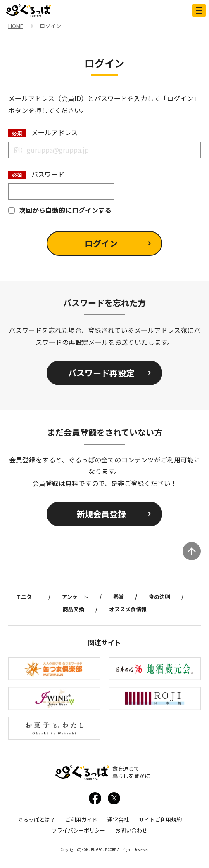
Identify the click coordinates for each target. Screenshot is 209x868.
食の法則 (159, 597)
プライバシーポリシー (78, 830)
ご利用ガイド (81, 820)
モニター (26, 597)
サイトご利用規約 (160, 820)
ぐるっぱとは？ (37, 820)
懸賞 (119, 597)
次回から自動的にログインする (60, 210)
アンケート (75, 597)
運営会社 (118, 820)
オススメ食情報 (128, 609)
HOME (16, 26)
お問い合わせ (131, 830)
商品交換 (74, 609)
